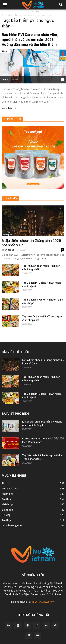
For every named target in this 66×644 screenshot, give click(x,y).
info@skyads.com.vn (43, 602)
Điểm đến (7, 510)
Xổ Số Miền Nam (51, 594)
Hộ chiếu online (12, 591)
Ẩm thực (7, 499)
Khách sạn (8, 504)
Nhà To (26, 591)
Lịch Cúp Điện (21, 594)
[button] (61, 5)
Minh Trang (8, 250)
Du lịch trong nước (12, 525)
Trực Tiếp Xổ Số (42, 591)
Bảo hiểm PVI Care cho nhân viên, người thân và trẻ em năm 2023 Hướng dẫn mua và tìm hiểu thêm (30, 40)
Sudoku (35, 594)
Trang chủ (7, 15)
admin (5, 80)
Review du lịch (10, 488)
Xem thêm (9, 108)
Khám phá (7, 235)
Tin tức (5, 51)
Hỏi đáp (6, 515)
